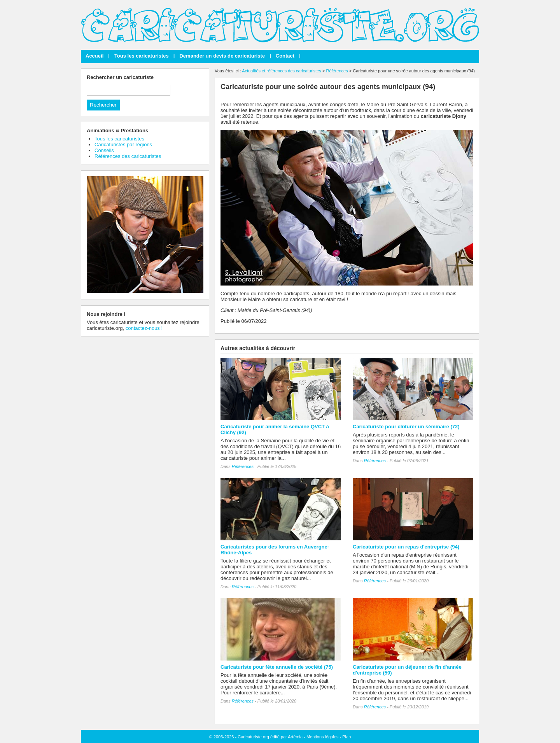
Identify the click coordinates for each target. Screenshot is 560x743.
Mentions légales (323, 737)
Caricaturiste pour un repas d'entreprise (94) (406, 547)
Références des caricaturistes (128, 156)
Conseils (104, 150)
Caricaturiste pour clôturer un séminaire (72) (406, 427)
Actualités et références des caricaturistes (282, 71)
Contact (285, 56)
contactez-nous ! (144, 328)
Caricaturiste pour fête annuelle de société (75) (277, 667)
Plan (346, 737)
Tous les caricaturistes (142, 56)
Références (337, 71)
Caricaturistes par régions (123, 145)
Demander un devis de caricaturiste (222, 56)
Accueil (94, 56)
